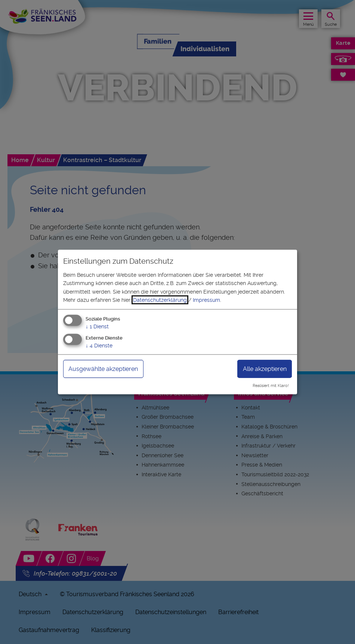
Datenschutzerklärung (160, 300)
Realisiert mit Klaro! (271, 386)
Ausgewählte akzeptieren (103, 369)
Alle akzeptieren (265, 369)
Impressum (206, 300)
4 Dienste (99, 346)
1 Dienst (97, 326)
